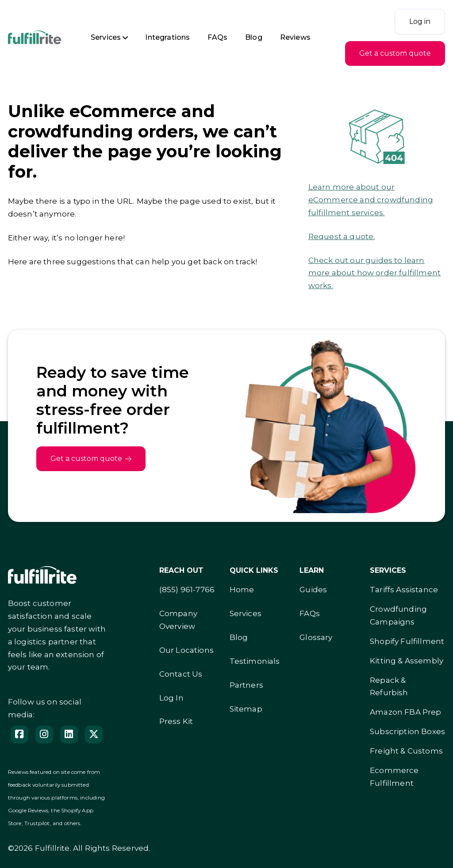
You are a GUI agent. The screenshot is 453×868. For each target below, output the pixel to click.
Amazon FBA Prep (406, 712)
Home (242, 590)
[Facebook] (19, 735)
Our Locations (186, 650)
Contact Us (181, 674)
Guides (313, 590)
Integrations (167, 37)
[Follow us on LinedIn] (69, 735)
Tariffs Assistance (404, 590)
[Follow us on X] (94, 735)
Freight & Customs (406, 751)
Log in (420, 21)
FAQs (217, 37)
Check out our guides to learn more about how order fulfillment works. (374, 273)
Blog (254, 37)
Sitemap (246, 709)
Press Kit (176, 721)
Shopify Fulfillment (407, 641)
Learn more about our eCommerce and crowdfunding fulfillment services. (371, 200)
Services (106, 37)
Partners (246, 685)
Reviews (295, 37)
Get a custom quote (395, 53)
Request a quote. (342, 236)
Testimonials (255, 661)
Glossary (316, 637)
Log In (171, 698)
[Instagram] (44, 735)
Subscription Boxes (407, 731)
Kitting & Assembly (407, 661)
